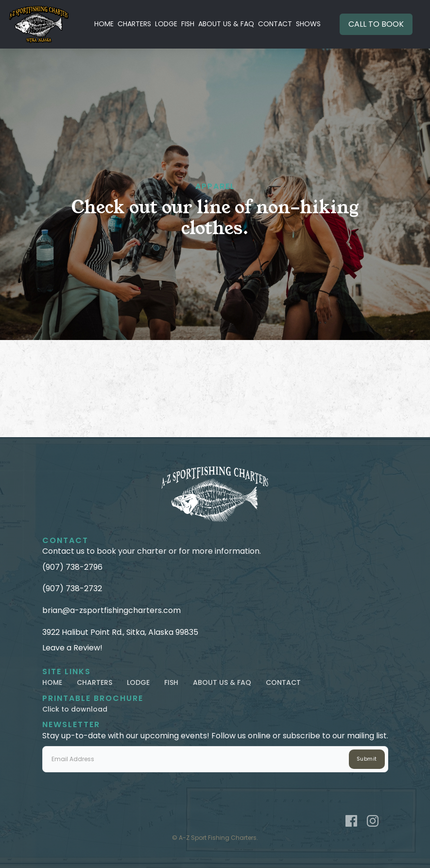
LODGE (166, 24)
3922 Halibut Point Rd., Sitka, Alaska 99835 (120, 632)
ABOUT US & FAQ (226, 24)
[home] (39, 24)
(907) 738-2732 (72, 589)
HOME (104, 24)
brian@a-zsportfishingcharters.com (112, 611)
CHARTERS (134, 24)
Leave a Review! (72, 648)
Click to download (75, 709)
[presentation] (116, 791)
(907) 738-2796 (72, 567)
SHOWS (308, 24)
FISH (188, 24)
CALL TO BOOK (376, 24)
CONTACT (275, 24)
